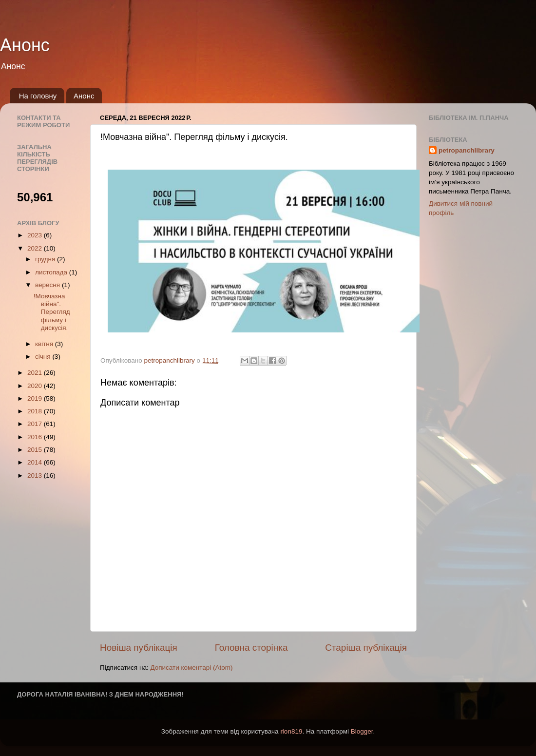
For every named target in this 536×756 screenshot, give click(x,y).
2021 (36, 373)
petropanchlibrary (467, 150)
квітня (45, 344)
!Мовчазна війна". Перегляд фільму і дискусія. (52, 312)
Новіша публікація (139, 648)
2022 (36, 248)
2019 (36, 398)
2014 (36, 462)
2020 (36, 386)
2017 (36, 424)
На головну (38, 96)
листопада (52, 272)
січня (44, 357)
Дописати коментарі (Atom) (191, 668)
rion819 (291, 731)
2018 (36, 411)
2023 (36, 235)
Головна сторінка (251, 648)
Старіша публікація (366, 648)
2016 (36, 437)
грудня (46, 259)
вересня (48, 285)
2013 (36, 475)
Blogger (362, 731)
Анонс (25, 45)
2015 (36, 450)
